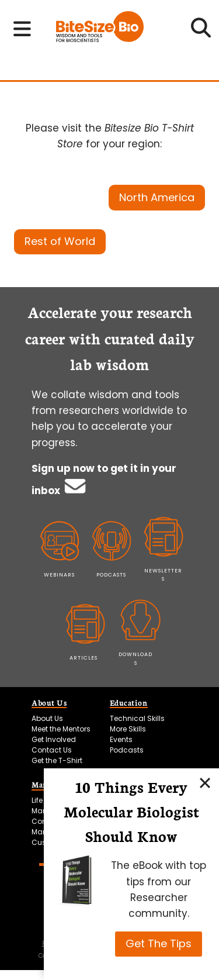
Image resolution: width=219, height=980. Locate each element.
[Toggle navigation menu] (22, 29)
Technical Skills (137, 718)
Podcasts (127, 750)
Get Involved (54, 739)
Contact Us (52, 750)
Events (121, 739)
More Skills (128, 729)
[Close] (205, 782)
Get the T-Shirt (57, 760)
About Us (47, 718)
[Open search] (201, 32)
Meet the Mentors (61, 729)
